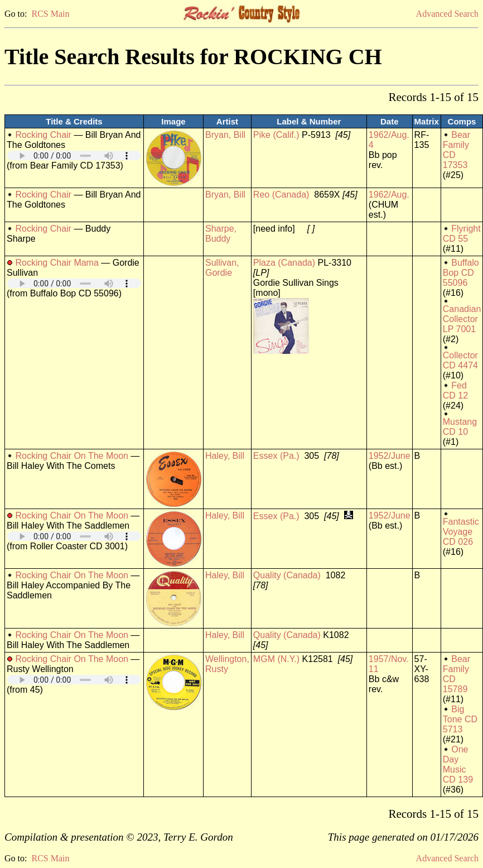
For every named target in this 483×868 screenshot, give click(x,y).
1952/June (390, 456)
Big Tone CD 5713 (460, 719)
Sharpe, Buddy (221, 234)
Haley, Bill (225, 456)
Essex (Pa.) (276, 456)
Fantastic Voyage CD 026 (461, 532)
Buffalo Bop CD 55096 (461, 273)
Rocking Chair (43, 135)
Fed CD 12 (455, 390)
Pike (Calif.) (276, 135)
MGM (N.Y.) (276, 659)
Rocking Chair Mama (57, 263)
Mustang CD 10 (460, 427)
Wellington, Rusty (227, 664)
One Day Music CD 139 (458, 764)
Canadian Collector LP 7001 (462, 319)
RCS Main (50, 14)
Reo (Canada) (281, 195)
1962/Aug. (389, 195)
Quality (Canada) (287, 575)
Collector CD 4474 (460, 360)
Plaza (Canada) (284, 263)
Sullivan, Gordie (222, 268)
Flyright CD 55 (462, 234)
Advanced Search (447, 14)
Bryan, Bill (225, 135)
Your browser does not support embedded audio (74, 155)
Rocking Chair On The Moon (71, 456)
